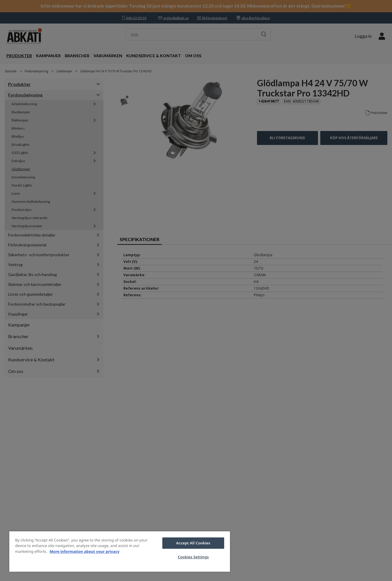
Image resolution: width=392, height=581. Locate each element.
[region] (120, 552)
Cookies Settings (193, 557)
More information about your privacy (84, 551)
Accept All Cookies (193, 543)
